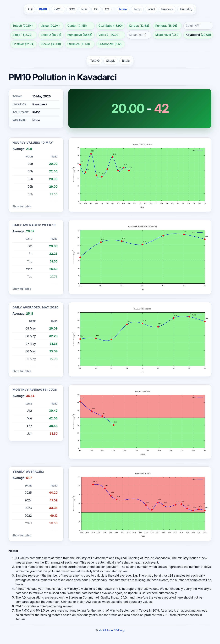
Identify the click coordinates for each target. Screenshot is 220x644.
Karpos (134, 26)
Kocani (134, 35)
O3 (107, 9)
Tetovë (17, 26)
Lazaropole (106, 44)
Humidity (186, 9)
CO (96, 9)
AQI (30, 9)
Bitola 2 (46, 35)
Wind (151, 9)
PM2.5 (58, 9)
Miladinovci (163, 35)
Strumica (73, 44)
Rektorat (161, 26)
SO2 (72, 9)
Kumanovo (75, 35)
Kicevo (45, 44)
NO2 (84, 9)
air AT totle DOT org (112, 630)
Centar (72, 26)
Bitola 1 (17, 35)
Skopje (111, 61)
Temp (137, 9)
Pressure (167, 9)
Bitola (126, 61)
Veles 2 (104, 35)
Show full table (22, 206)
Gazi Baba (105, 26)
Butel (189, 26)
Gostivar (18, 44)
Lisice (45, 26)
